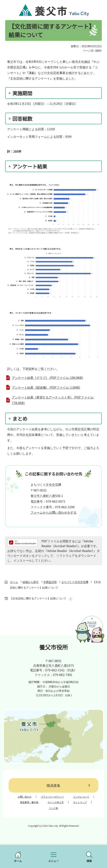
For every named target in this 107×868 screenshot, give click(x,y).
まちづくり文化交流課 (75, 582)
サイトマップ (80, 802)
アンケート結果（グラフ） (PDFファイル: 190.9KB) (47, 378)
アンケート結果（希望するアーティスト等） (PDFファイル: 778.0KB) (53, 400)
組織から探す (31, 582)
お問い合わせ (25, 797)
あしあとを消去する (70, 599)
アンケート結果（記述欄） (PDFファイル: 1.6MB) (46, 387)
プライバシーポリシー (52, 797)
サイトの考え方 (56, 802)
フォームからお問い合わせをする (53, 512)
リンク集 (53, 808)
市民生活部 (50, 582)
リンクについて (81, 797)
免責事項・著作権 (29, 802)
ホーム (14, 582)
